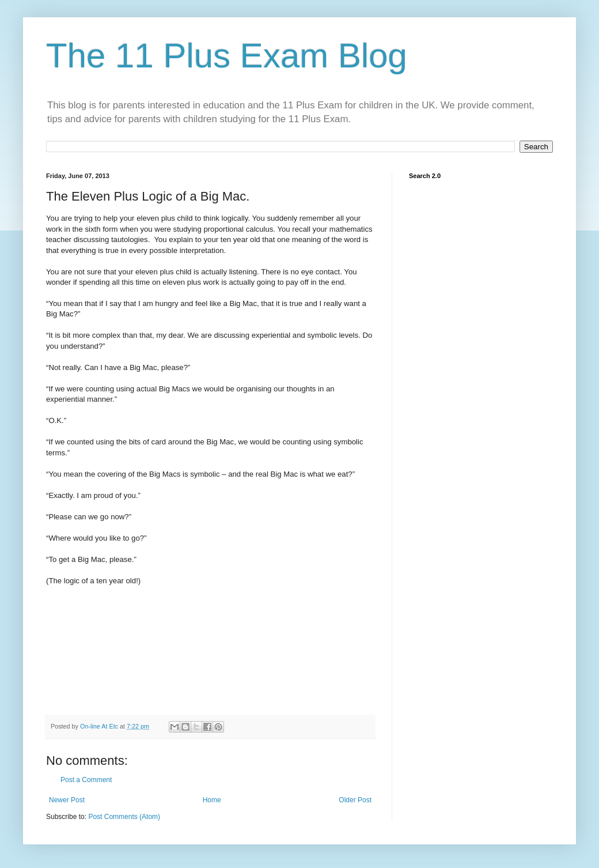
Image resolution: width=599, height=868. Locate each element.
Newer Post (67, 800)
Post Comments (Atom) (124, 817)
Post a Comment (86, 780)
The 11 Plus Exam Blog (227, 56)
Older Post (355, 800)
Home (212, 800)
